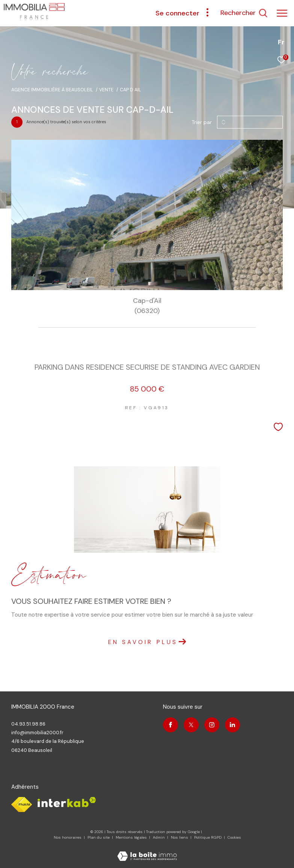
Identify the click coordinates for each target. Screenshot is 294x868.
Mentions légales (132, 837)
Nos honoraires (68, 837)
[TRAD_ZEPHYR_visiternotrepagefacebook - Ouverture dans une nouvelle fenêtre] (170, 725)
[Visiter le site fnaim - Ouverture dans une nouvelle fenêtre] (22, 804)
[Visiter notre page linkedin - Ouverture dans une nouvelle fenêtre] (232, 725)
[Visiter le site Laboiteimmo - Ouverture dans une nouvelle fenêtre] (147, 851)
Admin (159, 837)
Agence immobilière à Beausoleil (52, 90)
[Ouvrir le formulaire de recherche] (244, 13)
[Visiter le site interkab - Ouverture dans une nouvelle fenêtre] (67, 802)
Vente (106, 90)
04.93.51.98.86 (28, 724)
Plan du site (99, 837)
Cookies (234, 838)
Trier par (202, 122)
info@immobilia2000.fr (37, 733)
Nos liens (180, 837)
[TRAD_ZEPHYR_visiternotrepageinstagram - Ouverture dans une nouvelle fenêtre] (212, 725)
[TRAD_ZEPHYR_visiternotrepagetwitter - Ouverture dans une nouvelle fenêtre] (191, 725)
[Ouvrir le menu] (282, 13)
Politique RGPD (208, 837)
